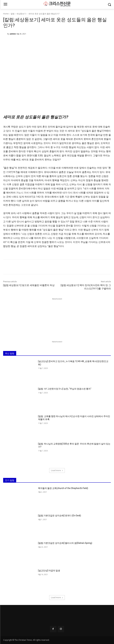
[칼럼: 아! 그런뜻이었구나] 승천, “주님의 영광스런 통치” (65, 389)
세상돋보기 (21, 14)
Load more (57, 470)
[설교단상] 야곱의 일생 (49, 571)
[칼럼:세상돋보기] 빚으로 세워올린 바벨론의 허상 (29, 285)
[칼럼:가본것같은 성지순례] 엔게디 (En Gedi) (60, 516)
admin (13, 34)
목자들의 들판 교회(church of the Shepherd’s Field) (63, 488)
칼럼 (13, 14)
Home (6, 14)
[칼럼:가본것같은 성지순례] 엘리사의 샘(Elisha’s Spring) (65, 543)
